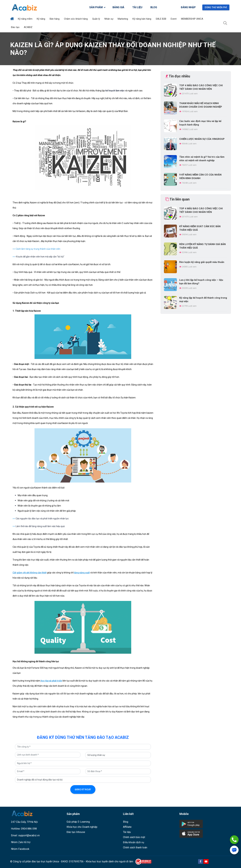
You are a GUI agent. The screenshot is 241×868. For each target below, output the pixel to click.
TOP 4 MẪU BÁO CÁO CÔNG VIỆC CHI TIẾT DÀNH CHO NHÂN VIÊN (201, 87)
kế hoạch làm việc (115, 91)
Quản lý (96, 19)
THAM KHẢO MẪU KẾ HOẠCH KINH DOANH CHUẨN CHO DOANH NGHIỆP (201, 105)
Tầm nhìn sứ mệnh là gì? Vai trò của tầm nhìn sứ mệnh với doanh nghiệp (202, 159)
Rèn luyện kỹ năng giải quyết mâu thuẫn (202, 262)
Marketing (123, 19)
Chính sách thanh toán (135, 847)
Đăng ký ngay (83, 789)
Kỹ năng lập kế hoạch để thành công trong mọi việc (203, 300)
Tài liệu (127, 832)
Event (174, 19)
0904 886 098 (29, 829)
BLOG (154, 7)
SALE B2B (161, 19)
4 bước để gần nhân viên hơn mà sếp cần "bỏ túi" (40, 257)
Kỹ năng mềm (25, 19)
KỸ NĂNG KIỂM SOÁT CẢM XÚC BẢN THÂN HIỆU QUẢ (200, 228)
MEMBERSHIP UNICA (192, 19)
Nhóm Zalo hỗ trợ (21, 842)
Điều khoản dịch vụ (134, 842)
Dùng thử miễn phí (216, 7)
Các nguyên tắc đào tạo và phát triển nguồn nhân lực (42, 519)
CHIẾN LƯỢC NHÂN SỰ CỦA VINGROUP (202, 139)
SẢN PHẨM (98, 7)
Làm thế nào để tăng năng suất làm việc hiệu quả (40, 526)
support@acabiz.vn (29, 835)
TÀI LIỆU (137, 7)
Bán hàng (55, 19)
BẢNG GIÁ (118, 7)
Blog (126, 822)
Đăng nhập (188, 7)
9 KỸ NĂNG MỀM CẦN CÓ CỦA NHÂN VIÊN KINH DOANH (200, 176)
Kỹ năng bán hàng (142, 19)
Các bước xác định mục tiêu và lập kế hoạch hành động (200, 123)
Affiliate (127, 827)
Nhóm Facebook (20, 849)
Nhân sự (109, 19)
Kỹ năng (41, 19)
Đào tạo (16, 27)
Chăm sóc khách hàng (76, 19)
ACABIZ (28, 27)
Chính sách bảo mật (134, 837)
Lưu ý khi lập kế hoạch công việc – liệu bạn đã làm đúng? (201, 282)
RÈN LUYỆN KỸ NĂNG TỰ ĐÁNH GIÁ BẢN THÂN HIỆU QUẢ (202, 246)
